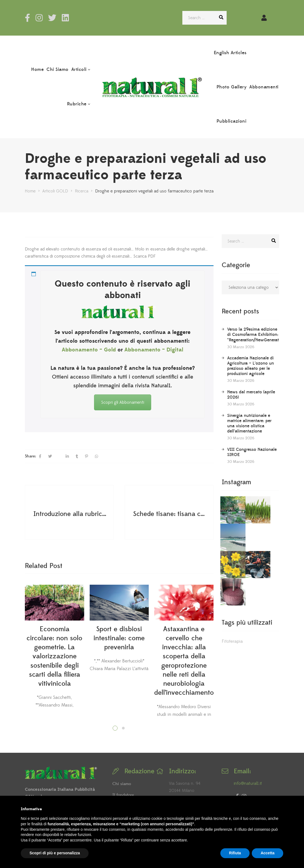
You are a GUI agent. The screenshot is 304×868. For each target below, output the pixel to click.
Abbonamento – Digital (154, 350)
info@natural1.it (248, 783)
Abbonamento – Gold (89, 350)
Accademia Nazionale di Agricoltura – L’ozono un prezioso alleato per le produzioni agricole (251, 366)
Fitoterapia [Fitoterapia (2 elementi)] (232, 577)
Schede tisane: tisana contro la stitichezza (170, 514)
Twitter (52, 18)
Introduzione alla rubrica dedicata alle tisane (70, 514)
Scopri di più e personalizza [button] (55, 853)
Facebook (27, 18)
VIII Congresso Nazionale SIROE (252, 452)
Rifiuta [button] (235, 853)
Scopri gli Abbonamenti (123, 402)
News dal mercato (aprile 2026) (251, 395)
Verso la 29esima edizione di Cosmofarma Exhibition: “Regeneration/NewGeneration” (257, 334)
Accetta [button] (268, 853)
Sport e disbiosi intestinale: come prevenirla (119, 638)
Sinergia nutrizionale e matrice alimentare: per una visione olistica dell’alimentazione (249, 423)
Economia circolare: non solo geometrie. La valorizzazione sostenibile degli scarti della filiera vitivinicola (54, 657)
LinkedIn (65, 18)
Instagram (39, 18)
